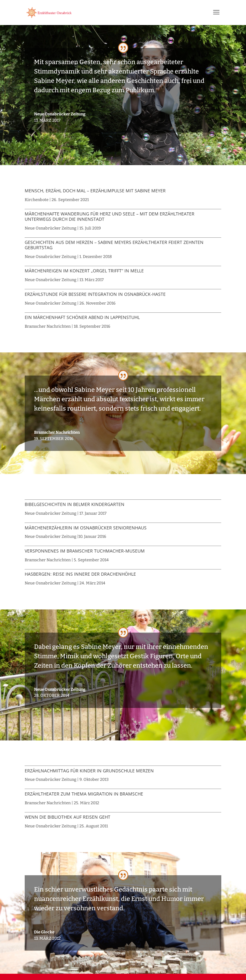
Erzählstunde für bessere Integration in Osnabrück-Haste (95, 294)
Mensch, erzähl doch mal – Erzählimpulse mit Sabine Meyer (95, 191)
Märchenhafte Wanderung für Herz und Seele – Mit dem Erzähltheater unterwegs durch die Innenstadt (110, 216)
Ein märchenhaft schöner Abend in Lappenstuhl (82, 317)
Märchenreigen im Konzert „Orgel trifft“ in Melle (84, 271)
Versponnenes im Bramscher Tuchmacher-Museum (85, 551)
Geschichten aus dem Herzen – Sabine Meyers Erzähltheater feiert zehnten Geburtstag (114, 245)
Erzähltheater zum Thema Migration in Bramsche (84, 794)
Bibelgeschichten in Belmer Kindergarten (75, 504)
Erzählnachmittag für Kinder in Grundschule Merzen (89, 771)
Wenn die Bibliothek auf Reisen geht (68, 817)
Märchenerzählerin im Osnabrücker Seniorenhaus (86, 528)
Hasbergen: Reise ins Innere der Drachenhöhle (80, 574)
